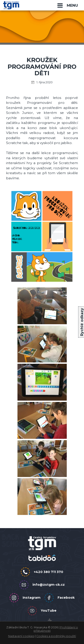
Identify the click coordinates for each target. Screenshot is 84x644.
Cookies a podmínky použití (56, 636)
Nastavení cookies (21, 636)
